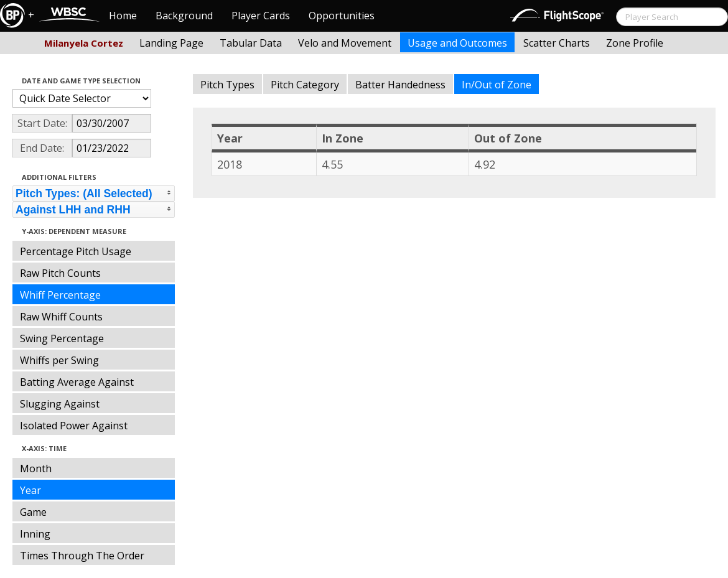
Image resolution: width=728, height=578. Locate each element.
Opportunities (342, 16)
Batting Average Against (77, 382)
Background (184, 16)
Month (36, 468)
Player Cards (261, 16)
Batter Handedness (400, 85)
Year (30, 490)
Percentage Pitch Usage (76, 251)
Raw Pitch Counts (60, 273)
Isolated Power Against (74, 426)
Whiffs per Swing (59, 360)
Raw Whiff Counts (61, 317)
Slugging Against (60, 404)
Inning (35, 534)
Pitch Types (227, 85)
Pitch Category (305, 85)
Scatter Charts (557, 43)
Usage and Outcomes (457, 43)
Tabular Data (251, 43)
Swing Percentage (62, 338)
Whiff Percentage (60, 295)
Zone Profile (635, 43)
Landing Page (171, 43)
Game (33, 512)
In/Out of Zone (497, 85)
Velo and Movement (345, 43)
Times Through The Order (82, 556)
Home (123, 16)
